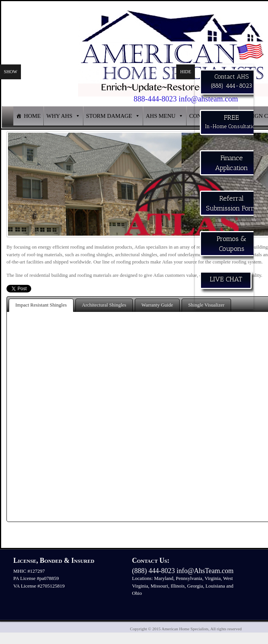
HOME (32, 116)
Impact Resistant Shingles (41, 305)
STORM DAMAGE (109, 116)
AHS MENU (161, 116)
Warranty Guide (157, 305)
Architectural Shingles (104, 305)
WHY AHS (59, 116)
